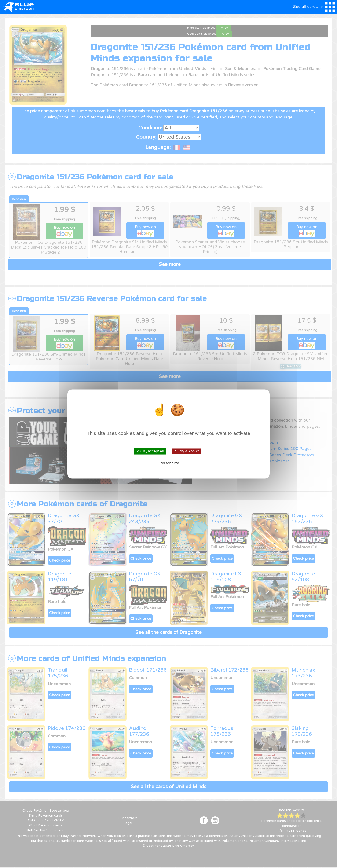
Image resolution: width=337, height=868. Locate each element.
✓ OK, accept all (150, 451)
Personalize (169, 463)
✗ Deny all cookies (187, 451)
